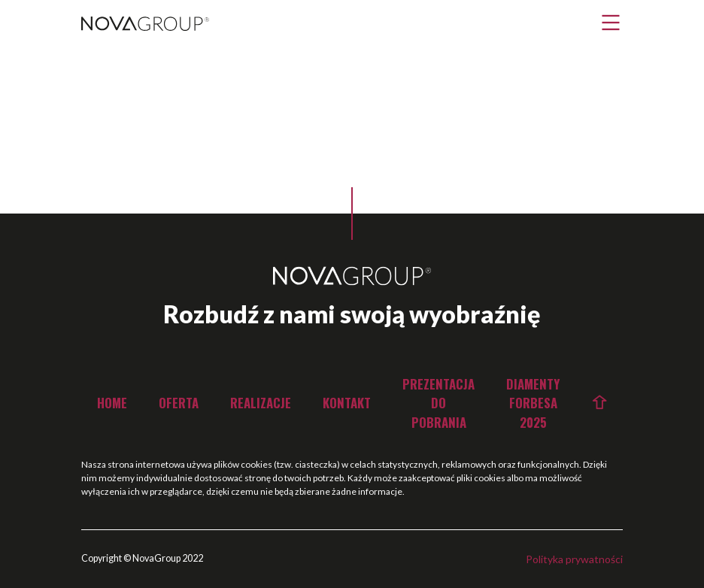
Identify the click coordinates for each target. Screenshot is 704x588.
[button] (611, 23)
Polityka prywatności (574, 559)
